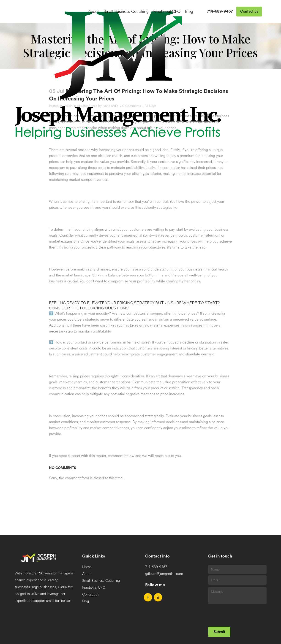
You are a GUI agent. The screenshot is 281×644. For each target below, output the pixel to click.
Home (87, 567)
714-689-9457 (220, 11)
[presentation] (243, 614)
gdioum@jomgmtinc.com (164, 574)
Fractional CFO (94, 588)
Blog (86, 601)
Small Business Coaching (101, 581)
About (87, 574)
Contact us (249, 11)
